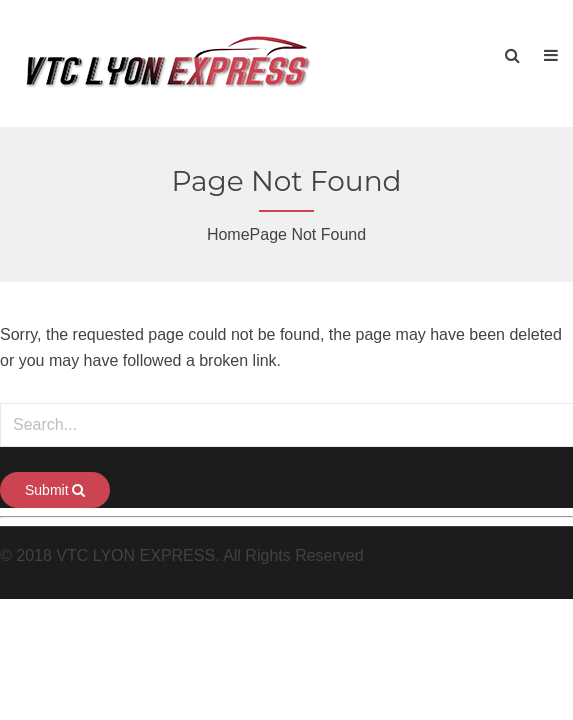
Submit (55, 490)
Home (228, 234)
